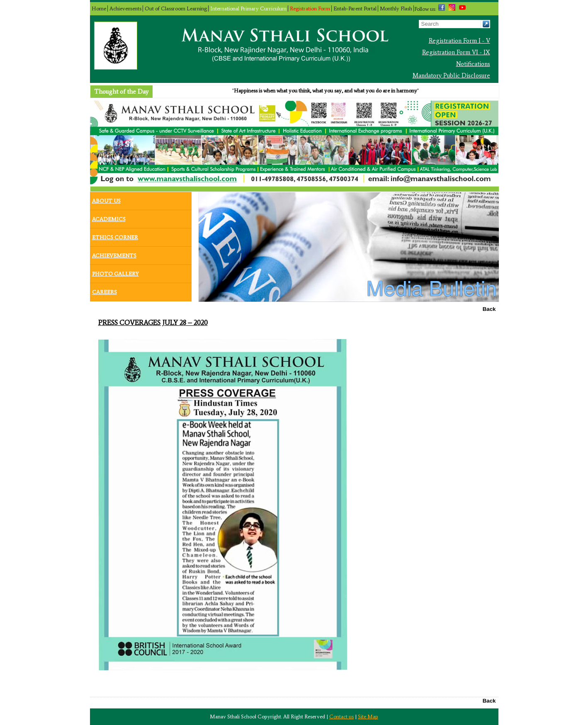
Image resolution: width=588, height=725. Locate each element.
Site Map (368, 717)
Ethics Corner (115, 235)
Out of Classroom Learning (176, 8)
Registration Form (310, 8)
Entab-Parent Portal (355, 8)
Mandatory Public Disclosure (451, 75)
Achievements (125, 8)
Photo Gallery (115, 272)
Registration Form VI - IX (456, 52)
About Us (106, 199)
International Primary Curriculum (248, 8)
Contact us (341, 717)
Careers (104, 290)
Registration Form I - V (459, 41)
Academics (109, 217)
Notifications (473, 64)
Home (99, 8)
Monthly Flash (396, 8)
